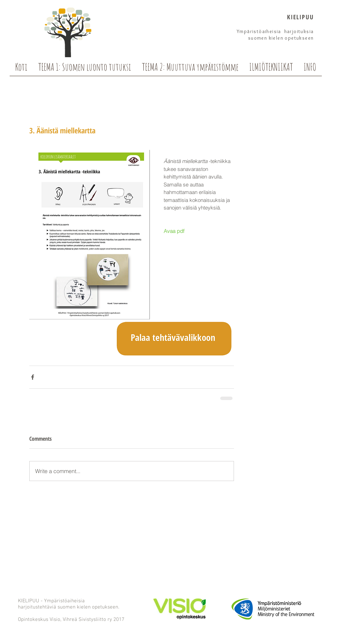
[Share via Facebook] (33, 377)
